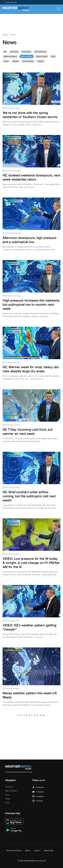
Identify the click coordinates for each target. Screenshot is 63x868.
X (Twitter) (38, 792)
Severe (15, 61)
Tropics (41, 61)
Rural (6, 61)
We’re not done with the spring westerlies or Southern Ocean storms (30, 115)
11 (35, 715)
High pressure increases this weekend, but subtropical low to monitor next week (31, 305)
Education (26, 52)
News (7, 795)
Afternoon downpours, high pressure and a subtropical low (30, 240)
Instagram (38, 796)
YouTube (37, 801)
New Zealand (27, 56)
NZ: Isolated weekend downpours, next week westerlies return (31, 177)
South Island (28, 61)
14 (44, 715)
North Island (42, 56)
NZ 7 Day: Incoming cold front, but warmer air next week (28, 432)
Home (5, 35)
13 (40, 715)
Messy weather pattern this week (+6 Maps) (30, 695)
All (5, 52)
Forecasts (9, 787)
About (28, 851)
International (40, 52)
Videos (8, 799)
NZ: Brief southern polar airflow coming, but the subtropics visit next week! (29, 496)
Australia (14, 52)
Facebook (38, 787)
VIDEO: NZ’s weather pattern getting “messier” (29, 627)
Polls (53, 56)
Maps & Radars (11, 791)
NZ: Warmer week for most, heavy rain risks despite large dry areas (31, 369)
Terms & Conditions (14, 851)
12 (37, 715)
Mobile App (48, 851)
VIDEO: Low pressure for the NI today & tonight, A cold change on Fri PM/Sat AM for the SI (31, 563)
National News (10, 56)
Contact (37, 851)
